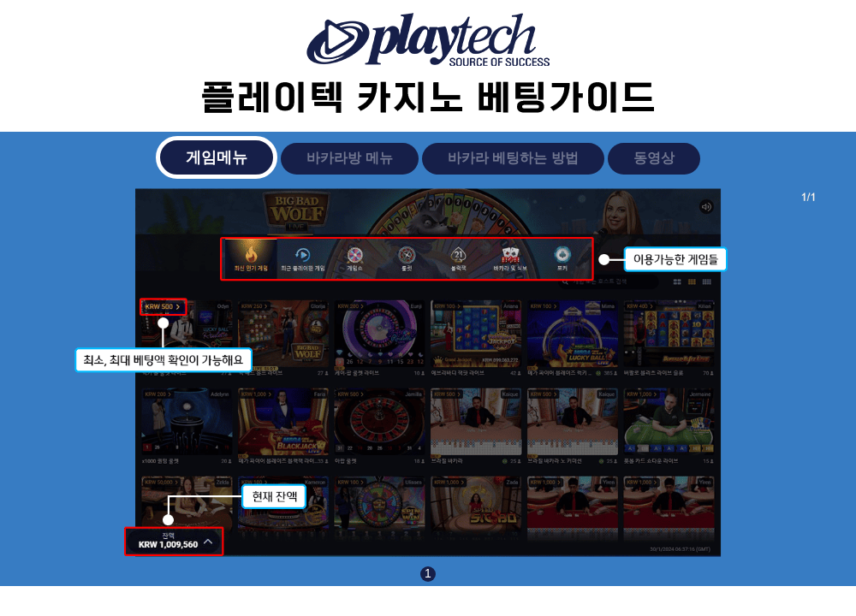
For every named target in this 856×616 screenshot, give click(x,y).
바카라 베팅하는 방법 (513, 158)
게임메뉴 (217, 157)
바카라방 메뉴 (349, 158)
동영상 (654, 158)
